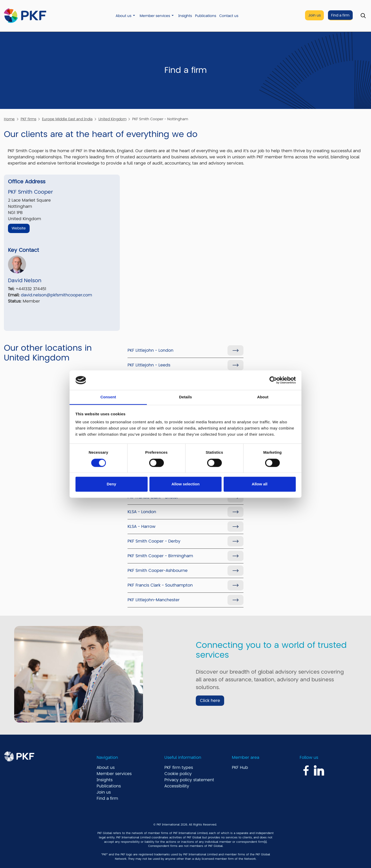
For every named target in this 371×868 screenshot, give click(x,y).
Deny (111, 484)
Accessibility (177, 786)
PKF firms (28, 119)
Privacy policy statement (189, 780)
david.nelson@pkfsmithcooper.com (56, 295)
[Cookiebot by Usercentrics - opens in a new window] (273, 380)
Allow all (260, 484)
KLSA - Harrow (141, 527)
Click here (210, 701)
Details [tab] (185, 397)
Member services (155, 16)
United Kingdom (112, 119)
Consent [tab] (108, 397)
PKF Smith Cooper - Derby (154, 541)
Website (19, 228)
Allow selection (185, 484)
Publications (206, 16)
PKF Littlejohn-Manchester (154, 600)
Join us (315, 15)
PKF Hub (240, 768)
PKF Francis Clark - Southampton (160, 585)
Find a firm (340, 15)
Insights (185, 16)
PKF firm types (179, 768)
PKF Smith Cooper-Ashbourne (158, 571)
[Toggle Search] (363, 16)
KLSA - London (142, 512)
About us (124, 16)
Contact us (229, 16)
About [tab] (263, 397)
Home (9, 119)
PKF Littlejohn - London (150, 350)
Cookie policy (178, 774)
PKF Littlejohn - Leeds (149, 365)
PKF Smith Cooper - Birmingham (160, 556)
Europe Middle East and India (67, 119)
